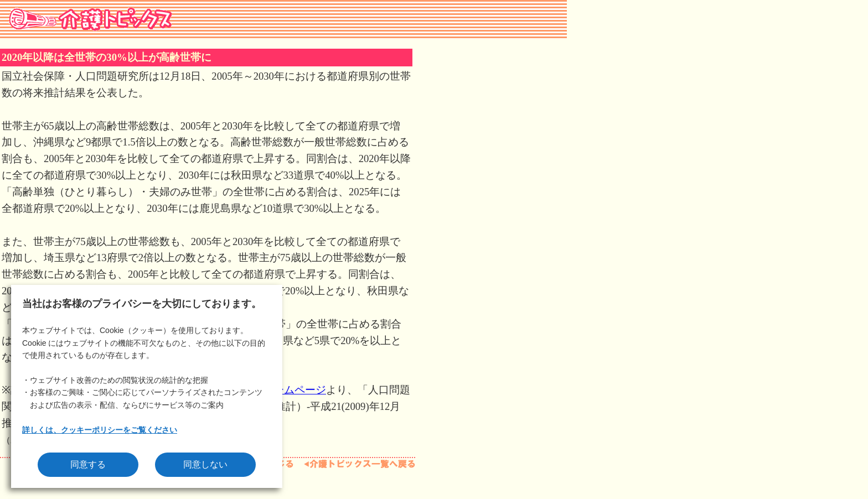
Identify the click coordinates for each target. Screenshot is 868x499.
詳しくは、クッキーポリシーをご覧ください (100, 430)
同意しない (205, 464)
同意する (88, 464)
